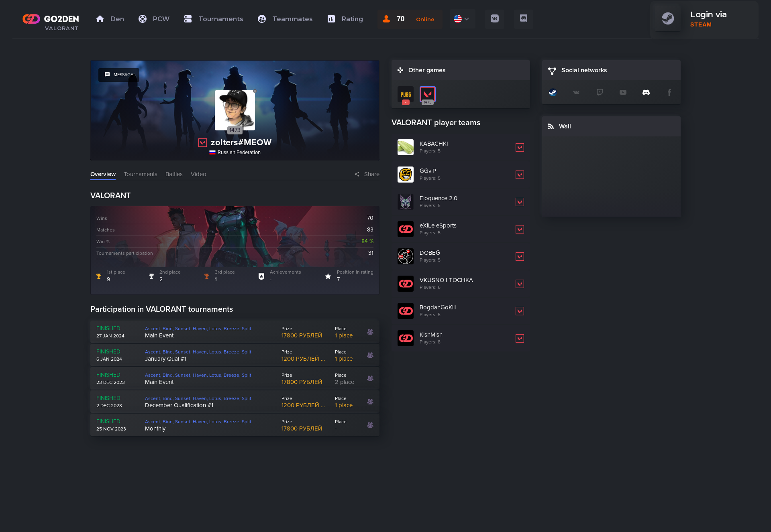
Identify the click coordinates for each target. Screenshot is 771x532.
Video (199, 174)
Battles (174, 174)
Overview (103, 174)
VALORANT (62, 28)
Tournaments (141, 174)
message (119, 75)
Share (372, 174)
